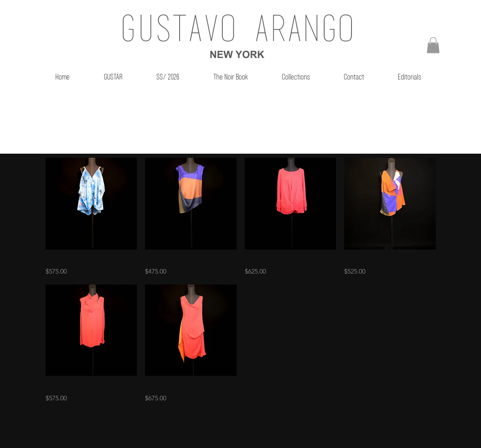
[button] (433, 45)
